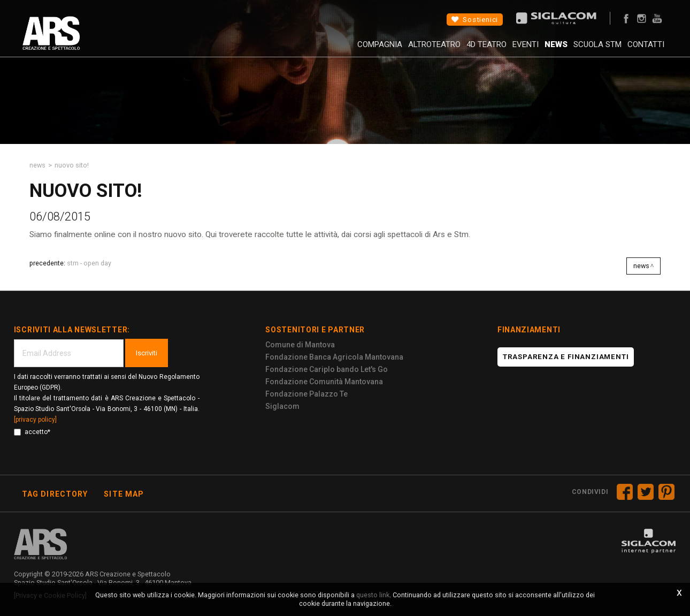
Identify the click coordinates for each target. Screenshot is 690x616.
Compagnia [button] (324, 51)
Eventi (493, 51)
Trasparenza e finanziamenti (566, 357)
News (532, 51)
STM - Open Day (89, 263)
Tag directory (55, 494)
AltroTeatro (386, 51)
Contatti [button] (638, 51)
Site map (124, 494)
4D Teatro (446, 51)
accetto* (32, 432)
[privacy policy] (35, 420)
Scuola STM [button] (581, 51)
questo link (373, 595)
